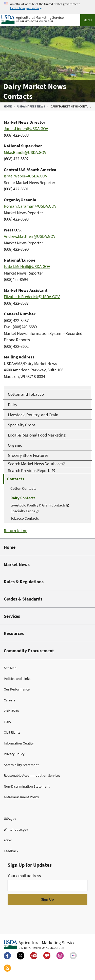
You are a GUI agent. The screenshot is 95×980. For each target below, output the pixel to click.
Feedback (11, 851)
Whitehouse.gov (16, 829)
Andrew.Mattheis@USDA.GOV (30, 236)
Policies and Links (17, 679)
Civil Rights (12, 732)
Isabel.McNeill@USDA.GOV (27, 266)
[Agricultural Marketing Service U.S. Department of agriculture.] (40, 945)
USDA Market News (31, 106)
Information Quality (19, 743)
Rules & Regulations (24, 582)
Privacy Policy (14, 754)
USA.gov (10, 819)
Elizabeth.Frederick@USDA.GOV (32, 297)
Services (12, 616)
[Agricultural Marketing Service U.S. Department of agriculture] (32, 19)
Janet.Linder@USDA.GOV (26, 129)
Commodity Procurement (29, 651)
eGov (8, 840)
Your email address (24, 876)
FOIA (7, 722)
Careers (9, 700)
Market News (17, 564)
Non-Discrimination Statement (27, 786)
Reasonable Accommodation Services (32, 775)
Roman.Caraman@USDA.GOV (30, 206)
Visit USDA (11, 711)
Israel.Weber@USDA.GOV (26, 176)
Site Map (10, 668)
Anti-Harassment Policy (21, 797)
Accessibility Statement (21, 765)
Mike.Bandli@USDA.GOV (25, 152)
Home (8, 106)
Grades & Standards (23, 599)
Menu (88, 20)
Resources (14, 633)
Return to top (16, 531)
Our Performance (17, 689)
